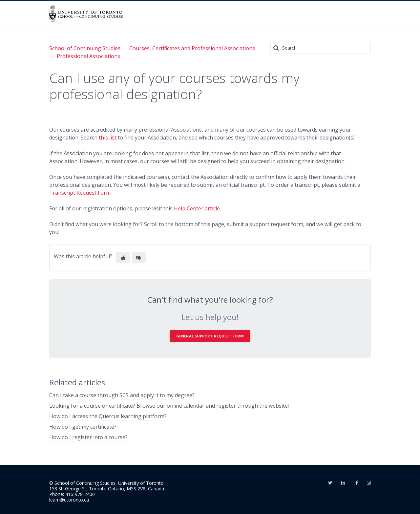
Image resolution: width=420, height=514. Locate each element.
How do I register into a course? (88, 437)
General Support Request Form (210, 336)
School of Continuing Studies (85, 48)
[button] (123, 258)
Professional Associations (88, 56)
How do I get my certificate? (83, 427)
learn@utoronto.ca (69, 500)
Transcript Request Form (80, 193)
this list (108, 138)
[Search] (320, 48)
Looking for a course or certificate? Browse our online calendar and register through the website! (169, 406)
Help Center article (197, 208)
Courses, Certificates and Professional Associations (192, 48)
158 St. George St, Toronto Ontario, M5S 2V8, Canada (107, 489)
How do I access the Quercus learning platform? (108, 416)
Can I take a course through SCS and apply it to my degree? (122, 395)
